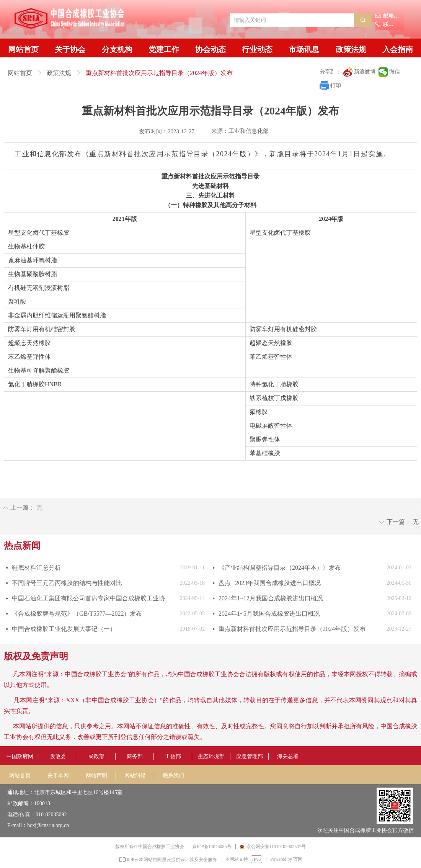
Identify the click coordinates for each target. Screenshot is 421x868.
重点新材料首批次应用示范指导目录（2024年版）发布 (292, 629)
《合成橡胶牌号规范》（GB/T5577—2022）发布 (77, 614)
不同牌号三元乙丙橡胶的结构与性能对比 (67, 583)
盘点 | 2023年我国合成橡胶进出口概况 (270, 583)
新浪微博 (365, 72)
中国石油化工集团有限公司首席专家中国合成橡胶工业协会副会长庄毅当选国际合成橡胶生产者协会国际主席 (94, 598)
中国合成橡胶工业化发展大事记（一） (64, 629)
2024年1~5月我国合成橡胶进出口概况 (269, 614)
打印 (336, 86)
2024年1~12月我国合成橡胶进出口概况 (271, 598)
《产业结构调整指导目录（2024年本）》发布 (280, 568)
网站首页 (20, 73)
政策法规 (59, 73)
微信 (395, 72)
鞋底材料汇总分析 (36, 568)
